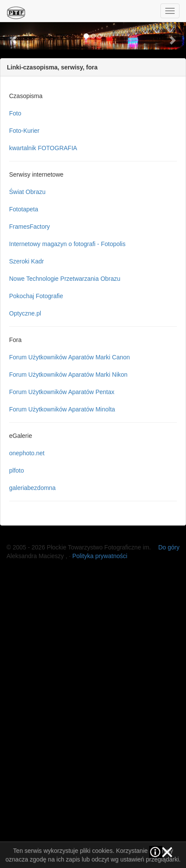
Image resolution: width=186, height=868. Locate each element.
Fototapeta (24, 209)
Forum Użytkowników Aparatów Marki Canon (70, 357)
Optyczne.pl (25, 313)
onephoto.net (27, 453)
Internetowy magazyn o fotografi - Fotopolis (67, 244)
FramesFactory (29, 227)
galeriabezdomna (32, 488)
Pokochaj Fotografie (36, 296)
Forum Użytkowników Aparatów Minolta (62, 409)
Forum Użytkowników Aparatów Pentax (62, 392)
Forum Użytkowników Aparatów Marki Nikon (68, 375)
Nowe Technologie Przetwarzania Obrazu (65, 279)
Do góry (169, 547)
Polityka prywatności (100, 556)
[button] (14, 36)
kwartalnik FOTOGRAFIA (43, 148)
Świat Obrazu (27, 192)
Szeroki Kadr (26, 261)
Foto (15, 113)
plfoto (16, 470)
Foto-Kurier (24, 131)
